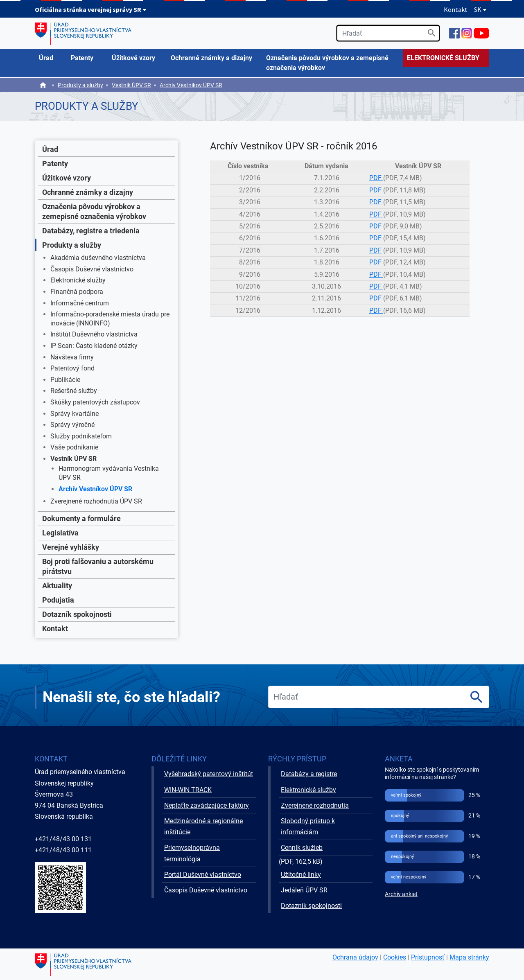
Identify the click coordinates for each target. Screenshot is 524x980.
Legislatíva (60, 533)
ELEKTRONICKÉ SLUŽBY (443, 58)
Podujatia (58, 600)
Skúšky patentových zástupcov (95, 402)
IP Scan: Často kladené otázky (94, 346)
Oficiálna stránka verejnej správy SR (91, 9)
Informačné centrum (80, 303)
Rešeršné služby (74, 391)
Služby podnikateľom (81, 436)
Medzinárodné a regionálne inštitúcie (203, 826)
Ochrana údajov (355, 957)
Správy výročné (72, 425)
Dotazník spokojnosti (77, 614)
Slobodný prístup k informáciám (308, 826)
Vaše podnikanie (74, 447)
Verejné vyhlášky (71, 547)
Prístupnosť (428, 957)
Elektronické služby (78, 280)
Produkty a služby (80, 85)
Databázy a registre (309, 774)
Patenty (55, 164)
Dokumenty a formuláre (81, 518)
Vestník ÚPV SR (131, 85)
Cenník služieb (302, 848)
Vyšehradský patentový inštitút (209, 774)
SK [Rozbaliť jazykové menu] (480, 9)
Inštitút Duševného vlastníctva (94, 334)
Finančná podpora (77, 292)
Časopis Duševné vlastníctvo (92, 269)
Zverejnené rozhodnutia (315, 805)
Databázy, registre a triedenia (91, 231)
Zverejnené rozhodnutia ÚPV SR (96, 501)
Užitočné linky (301, 875)
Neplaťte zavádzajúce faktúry (207, 805)
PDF (376, 178)
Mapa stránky (469, 957)
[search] (388, 33)
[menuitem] (51, 58)
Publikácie (65, 380)
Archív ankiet (401, 894)
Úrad (50, 149)
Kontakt (456, 9)
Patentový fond (72, 368)
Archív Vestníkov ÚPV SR (191, 85)
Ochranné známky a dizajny (88, 192)
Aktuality (57, 586)
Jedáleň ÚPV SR (304, 890)
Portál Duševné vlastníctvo (203, 875)
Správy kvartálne (75, 414)
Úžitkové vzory (67, 178)
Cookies (395, 957)
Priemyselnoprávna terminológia (192, 853)
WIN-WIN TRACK (188, 790)
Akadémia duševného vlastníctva (98, 258)
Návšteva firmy (72, 357)
